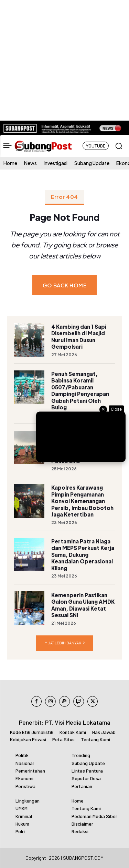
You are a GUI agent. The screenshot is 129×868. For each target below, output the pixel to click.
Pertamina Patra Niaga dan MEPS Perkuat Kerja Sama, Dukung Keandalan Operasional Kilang (83, 555)
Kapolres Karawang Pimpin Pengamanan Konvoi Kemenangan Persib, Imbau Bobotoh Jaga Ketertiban (82, 501)
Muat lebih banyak (64, 643)
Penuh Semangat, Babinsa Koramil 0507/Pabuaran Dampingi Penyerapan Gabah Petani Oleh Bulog (80, 391)
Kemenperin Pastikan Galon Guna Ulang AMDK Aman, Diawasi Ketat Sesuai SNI (83, 605)
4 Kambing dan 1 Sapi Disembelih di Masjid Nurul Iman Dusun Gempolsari (79, 337)
